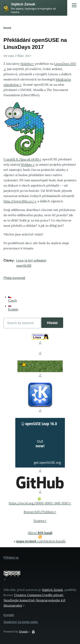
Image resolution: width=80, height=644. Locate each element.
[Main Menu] (74, 5)
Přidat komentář (14, 278)
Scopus (40, 520)
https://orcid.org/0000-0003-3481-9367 (40, 501)
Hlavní (40, 533)
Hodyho (27, 64)
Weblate (28, 164)
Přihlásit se (11, 558)
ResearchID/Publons (40, 512)
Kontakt (9, 615)
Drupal (25, 632)
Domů (7, 28)
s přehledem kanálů (41, 541)
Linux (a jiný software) (31, 261)
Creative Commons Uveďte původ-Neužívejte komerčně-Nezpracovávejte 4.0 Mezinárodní (34, 600)
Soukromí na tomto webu (21, 622)
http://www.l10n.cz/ (20, 201)
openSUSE (24, 266)
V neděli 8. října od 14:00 (22, 159)
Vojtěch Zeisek (23, 4)
